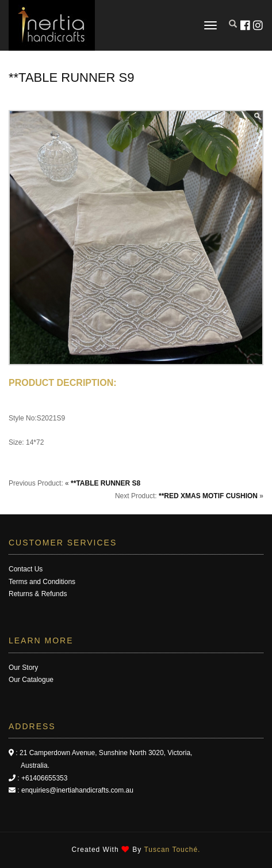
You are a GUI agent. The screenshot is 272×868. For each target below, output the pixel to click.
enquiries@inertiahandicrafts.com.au (77, 790)
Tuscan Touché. (172, 850)
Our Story (23, 668)
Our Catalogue (31, 680)
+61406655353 (44, 778)
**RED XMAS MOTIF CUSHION (208, 496)
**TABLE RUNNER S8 (106, 483)
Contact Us (26, 569)
